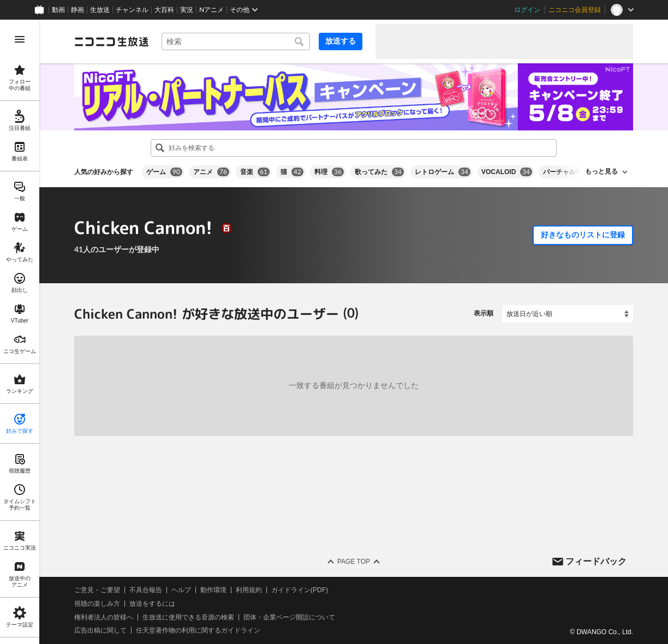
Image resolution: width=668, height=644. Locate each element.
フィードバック (596, 561)
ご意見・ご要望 (97, 590)
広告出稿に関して (100, 630)
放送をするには (152, 604)
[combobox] (236, 41)
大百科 (164, 10)
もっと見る (601, 171)
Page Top (354, 562)
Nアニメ (211, 10)
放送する (341, 41)
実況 (187, 10)
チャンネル (132, 10)
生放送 (100, 10)
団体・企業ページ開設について (289, 617)
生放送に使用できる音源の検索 (188, 617)
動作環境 (213, 590)
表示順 (484, 313)
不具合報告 (146, 590)
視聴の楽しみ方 (97, 604)
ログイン (527, 10)
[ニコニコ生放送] (111, 41)
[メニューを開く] (20, 39)
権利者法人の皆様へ (104, 617)
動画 (58, 10)
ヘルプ (181, 590)
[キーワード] (236, 41)
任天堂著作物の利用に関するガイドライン (198, 630)
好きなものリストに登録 (583, 235)
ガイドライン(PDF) (300, 590)
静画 (77, 10)
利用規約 (249, 590)
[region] (20, 332)
